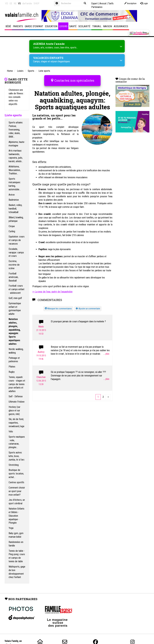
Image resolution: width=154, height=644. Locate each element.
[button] (58, 308)
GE (11, 3)
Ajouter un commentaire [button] (88, 308)
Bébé (8, 26)
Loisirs (63, 26)
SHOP (36, 3)
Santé (73, 26)
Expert (94, 3)
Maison (108, 26)
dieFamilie (27, 3)
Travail (97, 26)
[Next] (108, 396)
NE (15, 3)
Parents (18, 26)
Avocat (103, 3)
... (106, 353)
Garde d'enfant (34, 26)
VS (19, 3)
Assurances (121, 26)
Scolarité (84, 26)
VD (7, 3)
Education (51, 26)
